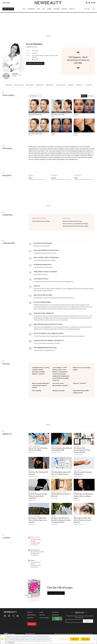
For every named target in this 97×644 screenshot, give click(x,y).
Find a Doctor (55, 612)
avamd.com (35, 53)
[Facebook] (33, 59)
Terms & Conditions (44, 618)
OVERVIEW (9, 85)
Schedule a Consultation (35, 63)
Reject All (75, 639)
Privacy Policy (55, 615)
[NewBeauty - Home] (48, 3)
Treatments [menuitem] (31, 9)
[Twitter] (35, 59)
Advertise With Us (31, 615)
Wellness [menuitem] (65, 9)
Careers (41, 612)
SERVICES (71, 85)
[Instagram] (37, 59)
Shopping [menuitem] (57, 9)
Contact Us (30, 612)
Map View (34, 57)
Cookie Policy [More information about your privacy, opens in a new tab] (11, 642)
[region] (48, 639)
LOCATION (88, 85)
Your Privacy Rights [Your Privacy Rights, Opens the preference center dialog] (64, 639)
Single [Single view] (91, 96)
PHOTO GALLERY (19, 85)
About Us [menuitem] (72, 9)
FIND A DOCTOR (8, 9)
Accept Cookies (85, 639)
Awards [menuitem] (49, 9)
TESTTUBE (87, 9)
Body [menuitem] (39, 9)
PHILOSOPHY (30, 85)
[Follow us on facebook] (87, 3)
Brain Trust (42, 615)
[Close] (95, 639)
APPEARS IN (79, 85)
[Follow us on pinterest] (89, 3)
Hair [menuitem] (44, 9)
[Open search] (93, 9)
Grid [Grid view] (84, 96)
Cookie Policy (30, 618)
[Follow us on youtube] (94, 3)
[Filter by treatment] (35, 96)
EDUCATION (40, 85)
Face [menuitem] (24, 9)
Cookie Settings (57, 619)
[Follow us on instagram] (92, 3)
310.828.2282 (35, 51)
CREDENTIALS (50, 85)
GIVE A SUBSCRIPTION (56, 593)
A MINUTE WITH (61, 85)
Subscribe (6, 3)
